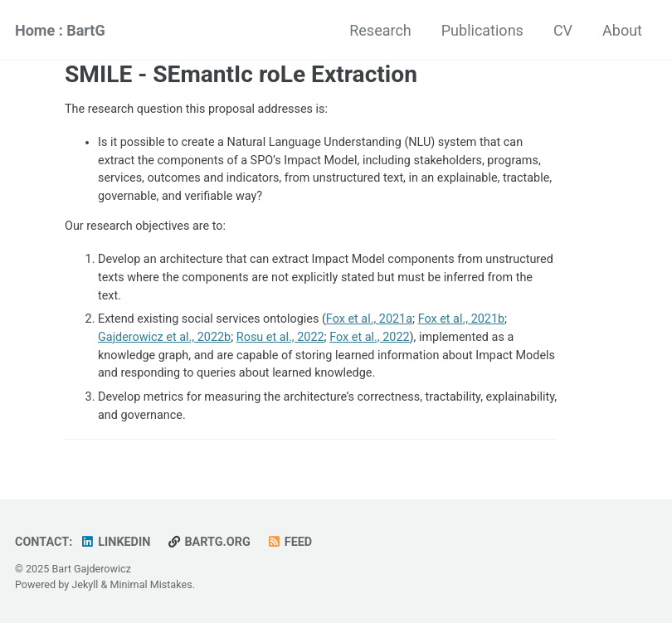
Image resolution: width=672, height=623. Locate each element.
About (622, 30)
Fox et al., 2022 (369, 337)
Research (380, 30)
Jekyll (85, 584)
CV (563, 30)
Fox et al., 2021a (369, 319)
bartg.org (209, 542)
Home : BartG (60, 30)
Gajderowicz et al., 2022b (164, 337)
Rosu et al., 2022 (280, 337)
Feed (289, 542)
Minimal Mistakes (151, 584)
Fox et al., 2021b (461, 319)
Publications (482, 30)
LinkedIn (116, 542)
